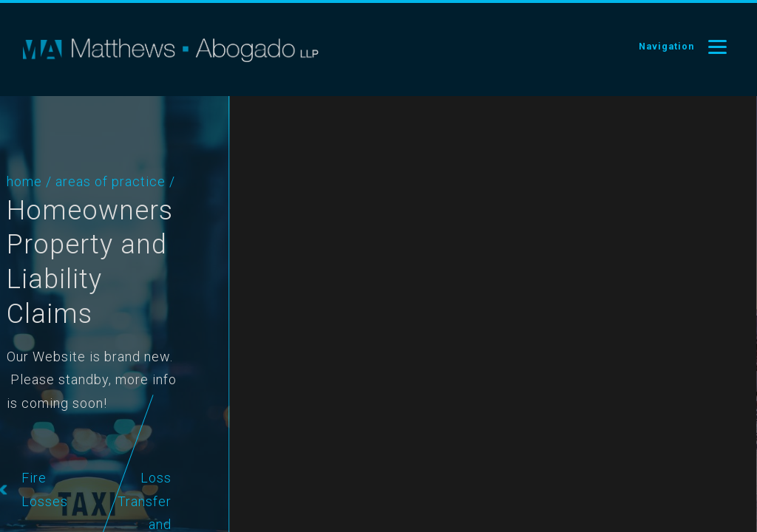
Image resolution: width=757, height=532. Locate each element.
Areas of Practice (84, 181)
